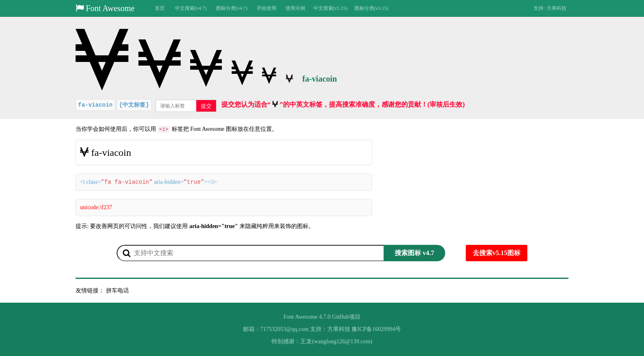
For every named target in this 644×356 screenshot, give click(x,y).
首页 (160, 8)
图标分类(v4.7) (232, 8)
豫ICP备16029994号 (376, 329)
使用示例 (295, 8)
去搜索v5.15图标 (497, 253)
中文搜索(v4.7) (191, 8)
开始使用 (267, 8)
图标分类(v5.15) (371, 8)
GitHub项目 (346, 317)
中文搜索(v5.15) (330, 8)
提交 (206, 106)
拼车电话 (117, 291)
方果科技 (557, 8)
